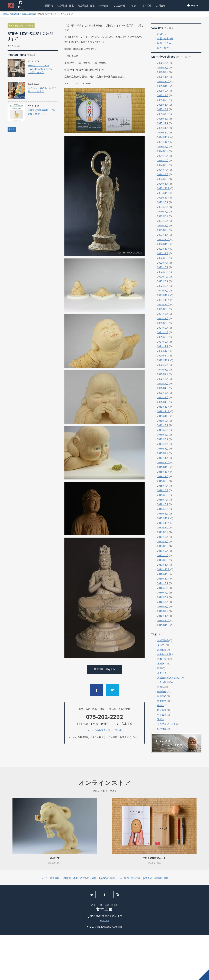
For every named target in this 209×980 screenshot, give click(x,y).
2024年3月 (163, 174)
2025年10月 (163, 86)
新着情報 (48, 5)
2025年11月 (163, 81)
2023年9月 (163, 202)
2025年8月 (163, 95)
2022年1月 (163, 291)
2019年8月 (163, 425)
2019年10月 (163, 416)
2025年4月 (163, 114)
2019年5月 (163, 439)
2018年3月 (163, 504)
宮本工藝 (147, 5)
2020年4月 (163, 388)
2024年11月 (163, 137)
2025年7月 (163, 100)
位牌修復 (162, 729)
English (193, 5)
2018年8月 (163, 481)
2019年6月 (163, 435)
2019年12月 (163, 407)
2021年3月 (163, 337)
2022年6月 (163, 267)
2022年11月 (163, 244)
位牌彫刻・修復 (87, 5)
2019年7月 (163, 430)
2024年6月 (163, 160)
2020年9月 (163, 365)
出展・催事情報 (29, 14)
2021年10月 (163, 304)
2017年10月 (163, 528)
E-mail (105, 920)
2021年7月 (163, 318)
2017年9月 (163, 532)
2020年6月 (163, 379)
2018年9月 (163, 476)
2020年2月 (163, 397)
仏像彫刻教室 (164, 654)
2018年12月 (163, 462)
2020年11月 (163, 356)
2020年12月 (163, 351)
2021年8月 (163, 314)
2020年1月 (163, 402)
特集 (134, 5)
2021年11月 (163, 300)
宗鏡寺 (161, 705)
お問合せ (161, 5)
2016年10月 (163, 579)
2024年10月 (163, 142)
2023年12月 (163, 188)
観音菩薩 (162, 710)
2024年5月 (163, 165)
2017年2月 (163, 560)
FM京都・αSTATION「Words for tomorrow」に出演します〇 (41, 69)
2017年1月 (163, 565)
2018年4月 (163, 500)
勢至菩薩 (162, 715)
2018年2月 (163, 509)
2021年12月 (163, 295)
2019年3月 (163, 449)
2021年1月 (163, 346)
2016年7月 (163, 593)
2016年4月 (163, 602)
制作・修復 (163, 48)
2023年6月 (163, 216)
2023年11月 (163, 193)
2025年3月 (163, 119)
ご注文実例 (119, 5)
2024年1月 (163, 184)
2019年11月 (163, 411)
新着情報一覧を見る (105, 669)
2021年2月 (163, 342)
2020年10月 (163, 360)
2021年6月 (163, 323)
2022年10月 (163, 249)
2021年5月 (163, 328)
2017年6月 (163, 546)
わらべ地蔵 (163, 682)
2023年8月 (163, 207)
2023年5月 (163, 221)
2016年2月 (163, 611)
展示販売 (162, 650)
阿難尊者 (162, 696)
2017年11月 (163, 523)
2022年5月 (163, 272)
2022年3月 (163, 281)
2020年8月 (163, 370)
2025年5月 (163, 109)
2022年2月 (163, 286)
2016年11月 (163, 574)
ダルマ (161, 645)
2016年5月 (163, 597)
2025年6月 (163, 105)
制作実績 (104, 5)
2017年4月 (163, 555)
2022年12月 (163, 239)
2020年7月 (163, 374)
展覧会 (12, 129)
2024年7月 (163, 156)
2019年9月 (163, 421)
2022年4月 (163, 277)
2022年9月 (163, 253)
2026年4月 (163, 63)
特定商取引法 (161, 878)
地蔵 (160, 668)
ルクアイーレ (164, 673)
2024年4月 (163, 170)
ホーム (6, 14)
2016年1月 (163, 616)
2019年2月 (163, 453)
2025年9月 (163, 91)
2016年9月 (163, 583)
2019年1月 (163, 458)
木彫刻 (161, 664)
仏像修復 (162, 691)
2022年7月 (163, 263)
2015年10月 (163, 625)
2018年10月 (163, 472)
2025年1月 (163, 128)
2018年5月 (163, 495)
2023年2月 (163, 230)
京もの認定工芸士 (166, 724)
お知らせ (162, 34)
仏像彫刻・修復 (66, 5)
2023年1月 (163, 235)
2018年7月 (163, 486)
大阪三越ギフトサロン (169, 678)
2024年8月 (163, 151)
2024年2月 (163, 179)
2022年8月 (163, 258)
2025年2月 (163, 123)
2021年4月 (163, 332)
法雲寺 (161, 719)
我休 (20, 5)
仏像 (160, 687)
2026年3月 (163, 68)
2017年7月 (163, 541)
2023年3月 (163, 226)
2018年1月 (163, 514)
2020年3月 (163, 393)
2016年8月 (163, 588)
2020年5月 (163, 383)
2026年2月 (163, 72)
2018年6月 (163, 490)
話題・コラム (164, 43)
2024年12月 (163, 133)
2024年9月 (163, 147)
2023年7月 (163, 212)
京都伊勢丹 (163, 640)
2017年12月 (163, 518)
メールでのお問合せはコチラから (105, 730)
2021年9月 (163, 309)
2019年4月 (163, 444)
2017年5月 (163, 551)
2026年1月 (163, 77)
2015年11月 (163, 620)
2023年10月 (163, 198)
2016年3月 (163, 607)
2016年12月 (163, 569)
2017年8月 (163, 537)
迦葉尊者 (162, 701)
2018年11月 (163, 467)
